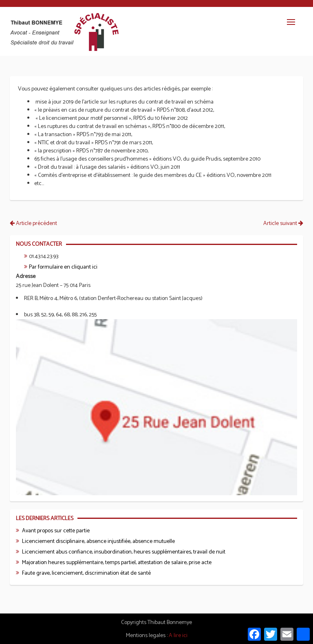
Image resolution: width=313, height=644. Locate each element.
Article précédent (33, 224)
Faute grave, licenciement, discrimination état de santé (86, 573)
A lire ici (178, 636)
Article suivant (283, 224)
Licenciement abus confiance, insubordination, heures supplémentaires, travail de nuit (124, 552)
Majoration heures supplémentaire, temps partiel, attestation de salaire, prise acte (117, 563)
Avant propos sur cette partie (56, 531)
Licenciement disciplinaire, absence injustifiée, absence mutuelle (98, 541)
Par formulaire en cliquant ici (63, 267)
